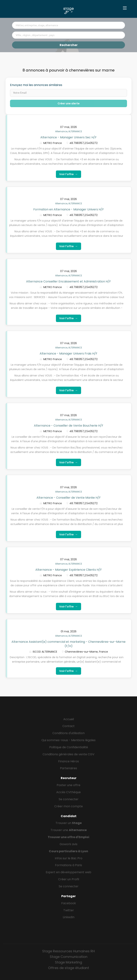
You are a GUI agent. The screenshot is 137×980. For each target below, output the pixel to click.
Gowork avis (68, 844)
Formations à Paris (68, 865)
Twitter (69, 910)
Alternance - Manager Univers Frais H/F (68, 354)
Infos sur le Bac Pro (69, 858)
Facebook (69, 903)
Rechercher (69, 45)
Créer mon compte (68, 806)
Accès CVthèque (68, 792)
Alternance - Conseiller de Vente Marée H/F (69, 498)
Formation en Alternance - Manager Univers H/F (69, 209)
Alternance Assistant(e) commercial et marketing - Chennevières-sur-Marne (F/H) (68, 644)
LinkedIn (69, 917)
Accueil (69, 719)
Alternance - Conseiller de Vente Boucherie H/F (69, 426)
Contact (68, 726)
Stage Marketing (68, 962)
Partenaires (68, 768)
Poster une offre (68, 785)
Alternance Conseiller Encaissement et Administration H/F (68, 281)
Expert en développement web (68, 872)
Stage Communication (69, 957)
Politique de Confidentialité (69, 747)
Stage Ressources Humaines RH (68, 951)
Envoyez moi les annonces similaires (36, 85)
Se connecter (69, 799)
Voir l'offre (68, 174)
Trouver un (69, 823)
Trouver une (69, 830)
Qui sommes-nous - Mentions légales (68, 740)
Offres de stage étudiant (69, 968)
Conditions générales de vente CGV (68, 754)
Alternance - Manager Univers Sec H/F (68, 137)
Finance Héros (68, 761)
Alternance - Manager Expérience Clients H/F (69, 570)
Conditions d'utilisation (68, 733)
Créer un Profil (69, 879)
